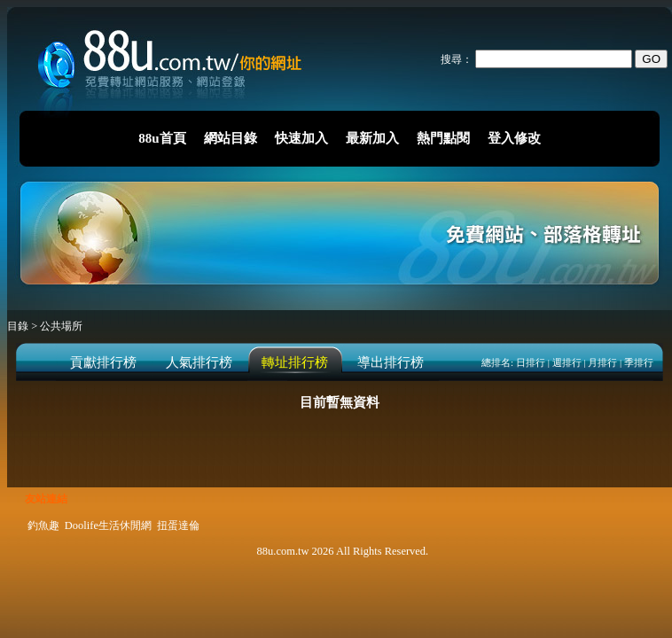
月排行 (602, 362)
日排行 (531, 362)
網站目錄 (231, 138)
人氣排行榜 (199, 362)
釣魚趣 (43, 525)
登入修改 (514, 138)
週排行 (567, 362)
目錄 (19, 326)
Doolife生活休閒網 (108, 525)
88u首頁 (162, 138)
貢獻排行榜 (103, 362)
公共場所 (61, 326)
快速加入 (301, 138)
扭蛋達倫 (178, 525)
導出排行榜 (391, 362)
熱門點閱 (443, 138)
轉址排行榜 (295, 362)
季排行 (639, 362)
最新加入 (372, 138)
